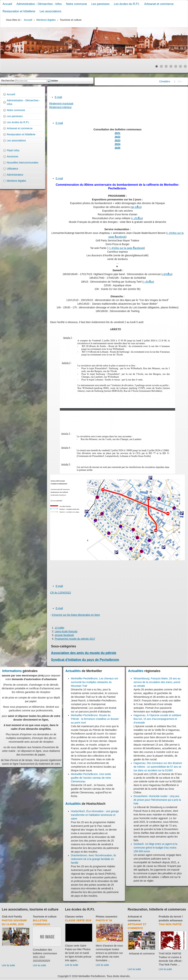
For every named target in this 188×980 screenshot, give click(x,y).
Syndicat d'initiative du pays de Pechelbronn (85, 660)
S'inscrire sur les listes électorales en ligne (76, 615)
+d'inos (167, 274)
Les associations (50, 11)
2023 (117, 140)
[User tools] (50, 91)
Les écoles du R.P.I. (127, 4)
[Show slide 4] (171, 66)
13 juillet (59, 628)
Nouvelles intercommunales (23, 163)
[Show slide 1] (157, 66)
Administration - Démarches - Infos (39, 4)
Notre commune (77, 4)
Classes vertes (74, 917)
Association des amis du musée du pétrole (84, 653)
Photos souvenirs (107, 917)
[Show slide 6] (180, 66)
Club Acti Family (12, 917)
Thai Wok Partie (170, 924)
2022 (117, 137)
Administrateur (15, 175)
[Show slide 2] (161, 66)
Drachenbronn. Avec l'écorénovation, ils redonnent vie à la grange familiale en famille (93, 859)
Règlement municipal (61, 104)
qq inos (136, 207)
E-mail (58, 97)
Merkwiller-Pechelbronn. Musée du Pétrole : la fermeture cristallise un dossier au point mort (95, 719)
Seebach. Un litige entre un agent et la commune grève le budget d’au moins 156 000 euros (156, 848)
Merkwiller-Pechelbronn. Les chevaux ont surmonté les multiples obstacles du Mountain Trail (94, 682)
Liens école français (66, 631)
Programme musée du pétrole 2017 (75, 639)
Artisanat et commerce (159, 4)
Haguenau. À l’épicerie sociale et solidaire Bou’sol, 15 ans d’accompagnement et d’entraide (158, 719)
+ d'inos (137, 218)
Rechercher (8, 81)
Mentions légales (16, 181)
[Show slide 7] (185, 66)
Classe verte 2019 (78, 920)
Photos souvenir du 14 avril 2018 (14, 922)
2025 (117, 148)
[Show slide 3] (166, 66)
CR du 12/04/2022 (61, 593)
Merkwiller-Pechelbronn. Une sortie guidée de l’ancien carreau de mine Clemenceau (91, 778)
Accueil (7, 4)
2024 (117, 144)
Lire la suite (8, 965)
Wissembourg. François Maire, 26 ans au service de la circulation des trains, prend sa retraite (157, 682)
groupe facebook (64, 635)
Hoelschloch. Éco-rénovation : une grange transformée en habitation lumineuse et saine (95, 815)
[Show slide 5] (176, 66)
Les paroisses (101, 4)
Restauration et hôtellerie (19, 11)
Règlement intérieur (60, 107)
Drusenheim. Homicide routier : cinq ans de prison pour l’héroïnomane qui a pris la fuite (157, 800)
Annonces (12, 156)
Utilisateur (12, 169)
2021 (117, 133)
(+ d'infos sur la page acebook (126, 248)
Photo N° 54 (104, 920)
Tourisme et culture (45, 917)
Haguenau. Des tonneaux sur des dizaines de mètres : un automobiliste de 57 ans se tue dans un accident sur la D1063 (158, 767)
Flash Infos (13, 150)
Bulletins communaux (41, 922)
